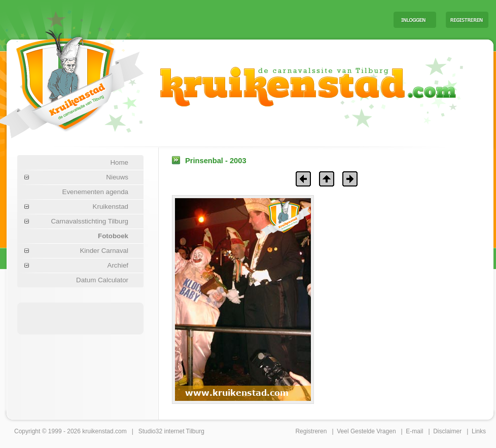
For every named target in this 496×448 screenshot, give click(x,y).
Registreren (311, 431)
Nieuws (117, 177)
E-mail (414, 431)
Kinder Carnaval (104, 251)
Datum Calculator (102, 280)
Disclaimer (447, 431)
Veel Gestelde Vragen (366, 431)
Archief (118, 265)
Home (119, 162)
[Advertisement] (81, 318)
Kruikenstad (111, 207)
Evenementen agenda (95, 192)
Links (479, 431)
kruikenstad (98, 431)
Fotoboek (113, 236)
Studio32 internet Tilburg (171, 431)
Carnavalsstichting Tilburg (90, 221)
